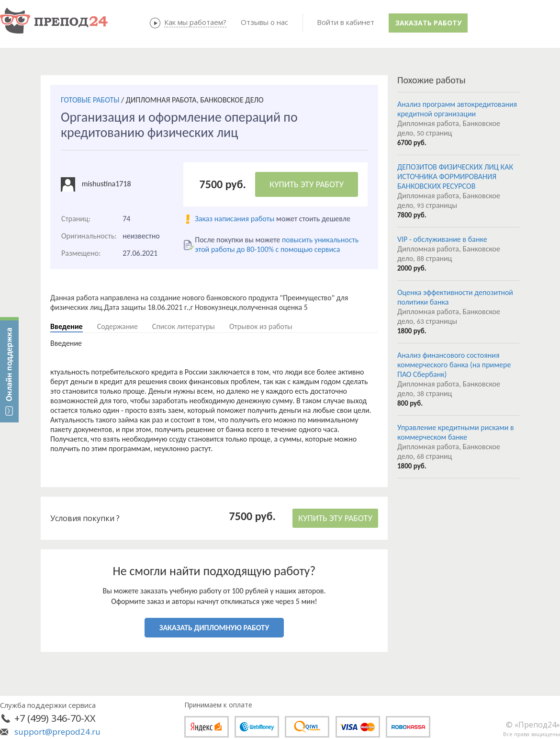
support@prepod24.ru (57, 732)
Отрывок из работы (261, 326)
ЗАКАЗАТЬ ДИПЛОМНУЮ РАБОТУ (214, 628)
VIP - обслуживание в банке (442, 239)
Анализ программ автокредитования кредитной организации (457, 109)
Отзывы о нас (264, 22)
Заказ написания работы (235, 219)
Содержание (118, 326)
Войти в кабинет (346, 22)
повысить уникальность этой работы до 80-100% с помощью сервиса (277, 244)
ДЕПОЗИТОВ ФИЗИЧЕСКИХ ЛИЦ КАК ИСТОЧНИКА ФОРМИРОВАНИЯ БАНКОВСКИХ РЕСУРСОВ (455, 176)
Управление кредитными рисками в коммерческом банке (456, 432)
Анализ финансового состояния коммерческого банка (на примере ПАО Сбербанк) (454, 365)
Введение (67, 326)
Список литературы (184, 326)
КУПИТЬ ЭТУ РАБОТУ (307, 184)
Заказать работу (428, 23)
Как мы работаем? (195, 22)
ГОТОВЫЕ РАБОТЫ (90, 100)
